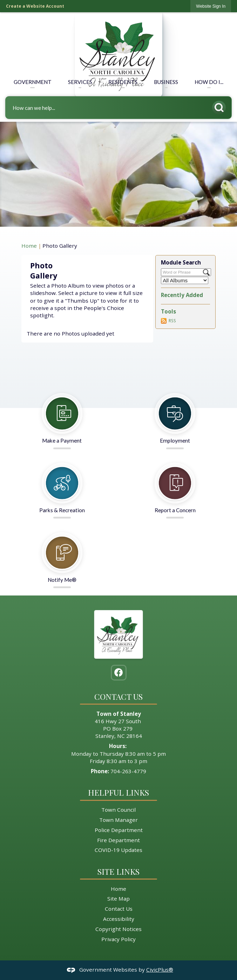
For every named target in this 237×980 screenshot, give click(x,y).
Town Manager (118, 820)
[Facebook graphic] (118, 672)
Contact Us (119, 909)
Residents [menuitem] (123, 82)
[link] (211, 6)
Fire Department (118, 840)
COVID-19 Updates (118, 850)
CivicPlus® (160, 970)
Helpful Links (118, 792)
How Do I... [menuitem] (209, 82)
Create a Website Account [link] (35, 6)
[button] (221, 106)
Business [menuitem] (166, 82)
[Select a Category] (185, 280)
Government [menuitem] (33, 82)
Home (29, 246)
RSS (172, 321)
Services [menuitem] (80, 82)
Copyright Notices (118, 929)
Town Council (118, 810)
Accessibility (119, 919)
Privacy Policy (118, 939)
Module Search (181, 262)
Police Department (119, 830)
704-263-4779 (128, 771)
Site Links (118, 871)
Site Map (118, 898)
